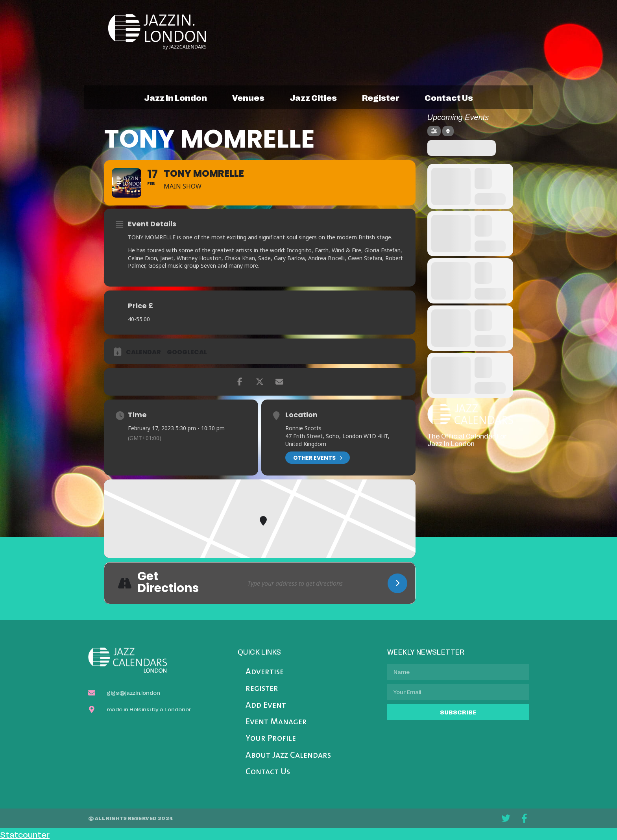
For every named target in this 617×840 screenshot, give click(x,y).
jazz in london (175, 97)
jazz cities (313, 97)
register (381, 97)
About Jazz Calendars (288, 756)
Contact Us (268, 772)
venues (248, 97)
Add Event (266, 706)
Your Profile (271, 739)
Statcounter (25, 834)
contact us (449, 97)
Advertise (265, 672)
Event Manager (276, 722)
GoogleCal (187, 352)
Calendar (143, 352)
